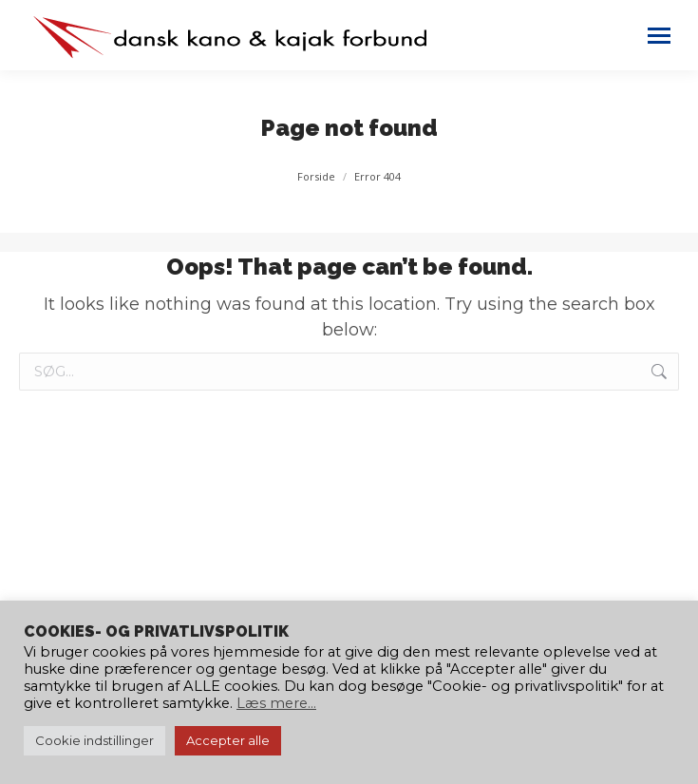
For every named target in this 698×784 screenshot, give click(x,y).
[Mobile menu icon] (659, 36)
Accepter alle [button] (228, 740)
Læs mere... (276, 703)
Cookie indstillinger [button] (94, 740)
